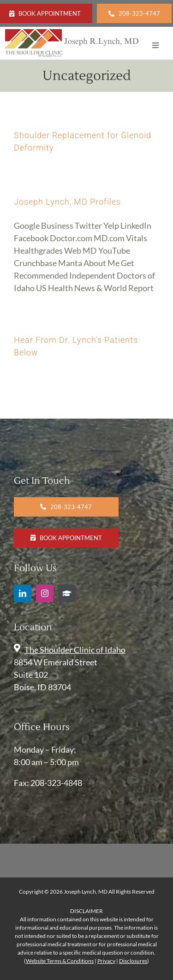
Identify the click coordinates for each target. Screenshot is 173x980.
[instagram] (45, 593)
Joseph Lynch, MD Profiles (67, 202)
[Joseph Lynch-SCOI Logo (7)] (72, 33)
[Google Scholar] (67, 593)
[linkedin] (23, 593)
